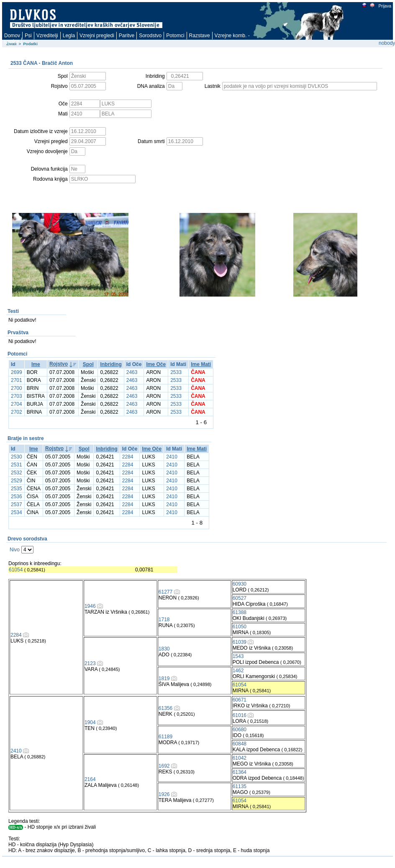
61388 (240, 612)
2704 (17, 404)
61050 (240, 627)
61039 (240, 642)
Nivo (15, 550)
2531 (17, 465)
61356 (165, 708)
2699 (17, 372)
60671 (240, 700)
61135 (240, 786)
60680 (240, 730)
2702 (17, 412)
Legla (69, 36)
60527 (240, 598)
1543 (238, 656)
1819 (164, 679)
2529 (17, 481)
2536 (17, 497)
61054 (16, 570)
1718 (164, 620)
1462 (238, 671)
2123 (90, 663)
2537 (17, 504)
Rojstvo (59, 364)
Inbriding (111, 364)
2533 (176, 372)
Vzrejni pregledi (97, 36)
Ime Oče (156, 364)
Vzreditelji (47, 36)
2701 (17, 380)
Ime (36, 364)
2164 (90, 779)
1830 (164, 649)
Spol (88, 364)
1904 (90, 722)
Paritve (127, 36)
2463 (132, 372)
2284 (128, 457)
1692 (164, 766)
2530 (17, 457)
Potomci (175, 36)
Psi (28, 36)
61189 (165, 737)
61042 (240, 758)
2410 (172, 457)
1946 (90, 606)
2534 (17, 512)
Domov (12, 36)
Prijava (385, 6)
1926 (164, 794)
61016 (240, 715)
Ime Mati (201, 364)
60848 (240, 744)
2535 (17, 489)
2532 (17, 473)
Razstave (200, 36)
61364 (240, 772)
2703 (17, 396)
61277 (165, 592)
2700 (17, 388)
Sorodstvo (150, 36)
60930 (240, 584)
